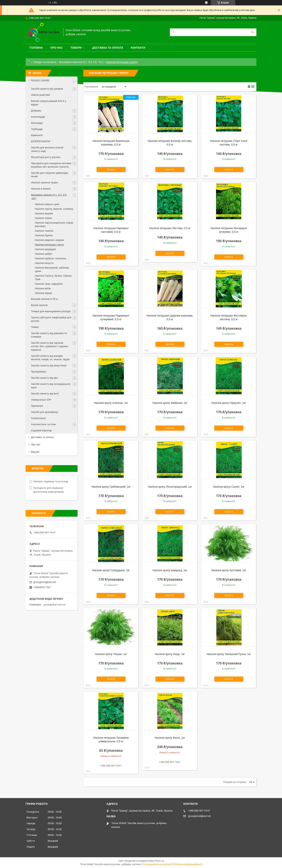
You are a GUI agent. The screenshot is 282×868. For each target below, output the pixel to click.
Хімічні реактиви (40, 95)
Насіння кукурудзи (45, 249)
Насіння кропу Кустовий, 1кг (229, 570)
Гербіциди (37, 129)
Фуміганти (37, 135)
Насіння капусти (44, 263)
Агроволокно (38, 418)
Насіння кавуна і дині (47, 204)
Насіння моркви (44, 213)
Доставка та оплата (108, 48)
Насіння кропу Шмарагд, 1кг (170, 570)
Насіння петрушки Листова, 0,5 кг (170, 228)
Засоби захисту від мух (44, 378)
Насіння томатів (44, 231)
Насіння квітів (43, 288)
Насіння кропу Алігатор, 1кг (111, 403)
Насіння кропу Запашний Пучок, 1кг (229, 654)
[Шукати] (253, 32)
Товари (76, 48)
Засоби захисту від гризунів (47, 89)
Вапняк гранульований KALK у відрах (49, 103)
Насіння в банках (41, 189)
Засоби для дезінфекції (45, 412)
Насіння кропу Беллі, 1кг (170, 738)
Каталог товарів (40, 80)
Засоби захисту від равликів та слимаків (49, 335)
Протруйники (38, 372)
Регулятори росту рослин (46, 157)
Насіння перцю (43, 293)
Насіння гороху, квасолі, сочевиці (54, 209)
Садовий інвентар (41, 430)
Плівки (35, 327)
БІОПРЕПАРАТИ (41, 141)
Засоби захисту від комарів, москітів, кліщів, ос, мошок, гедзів (50, 358)
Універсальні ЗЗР (41, 400)
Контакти (138, 48)
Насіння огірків (43, 218)
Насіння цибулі (43, 254)
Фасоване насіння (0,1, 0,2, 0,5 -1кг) (81, 62)
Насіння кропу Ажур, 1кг (170, 654)
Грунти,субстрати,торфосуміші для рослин (51, 319)
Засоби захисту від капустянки (49, 365)
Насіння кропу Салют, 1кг (229, 487)
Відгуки (35, 452)
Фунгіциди (37, 123)
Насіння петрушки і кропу (49, 245)
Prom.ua (159, 861)
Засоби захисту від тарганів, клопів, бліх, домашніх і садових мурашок (50, 346)
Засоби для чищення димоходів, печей (50, 175)
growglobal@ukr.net (45, 582)
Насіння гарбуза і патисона (50, 258)
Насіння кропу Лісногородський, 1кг (170, 487)
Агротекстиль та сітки (43, 424)
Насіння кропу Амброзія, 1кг (170, 403)
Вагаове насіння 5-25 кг (45, 299)
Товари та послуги (45, 62)
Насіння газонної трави (44, 182)
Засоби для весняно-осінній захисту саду (47, 149)
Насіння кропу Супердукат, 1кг (111, 570)
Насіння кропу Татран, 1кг (111, 654)
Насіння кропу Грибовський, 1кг (111, 487)
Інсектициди (38, 117)
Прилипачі (37, 406)
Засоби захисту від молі (45, 394)
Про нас (57, 48)
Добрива (36, 111)
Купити (111, 169)
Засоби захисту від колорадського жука (51, 386)
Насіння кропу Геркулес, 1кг (229, 403)
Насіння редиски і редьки (49, 240)
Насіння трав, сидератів (49, 284)
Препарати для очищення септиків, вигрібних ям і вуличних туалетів (51, 165)
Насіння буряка (44, 235)
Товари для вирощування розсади (51, 311)
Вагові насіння (39, 305)
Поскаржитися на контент (157, 864)
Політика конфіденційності (188, 864)
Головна (36, 48)
